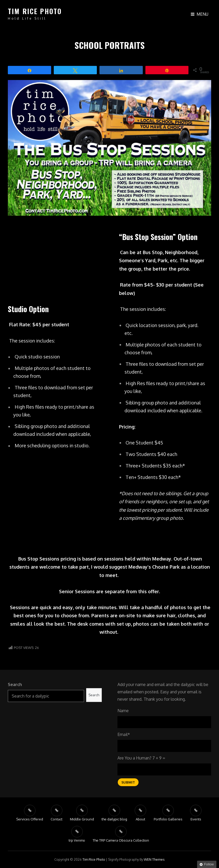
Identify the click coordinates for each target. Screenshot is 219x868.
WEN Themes (154, 859)
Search (15, 684)
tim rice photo (35, 11)
